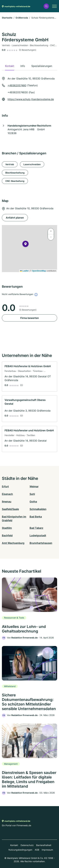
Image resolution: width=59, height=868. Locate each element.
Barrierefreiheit (44, 845)
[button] (46, 6)
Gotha (33, 502)
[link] (29, 377)
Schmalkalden (38, 509)
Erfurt (5, 486)
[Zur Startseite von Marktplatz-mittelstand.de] (16, 6)
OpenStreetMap (39, 271)
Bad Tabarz (36, 528)
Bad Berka (36, 517)
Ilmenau (7, 502)
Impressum (47, 850)
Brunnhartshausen (41, 543)
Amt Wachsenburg (13, 543)
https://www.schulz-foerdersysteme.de (31, 99)
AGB (37, 850)
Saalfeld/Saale (10, 509)
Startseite (7, 18)
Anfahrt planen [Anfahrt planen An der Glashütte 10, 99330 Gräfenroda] (15, 218)
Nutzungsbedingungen (20, 850)
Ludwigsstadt (38, 535)
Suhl (32, 494)
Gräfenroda (22, 18)
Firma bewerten (30, 318)
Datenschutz (27, 845)
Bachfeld (7, 535)
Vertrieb (10, 164)
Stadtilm (7, 528)
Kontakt (14, 845)
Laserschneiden (32, 164)
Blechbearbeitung (15, 173)
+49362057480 (17, 85)
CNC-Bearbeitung (15, 181)
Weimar (34, 486)
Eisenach (7, 494)
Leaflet (24, 271)
